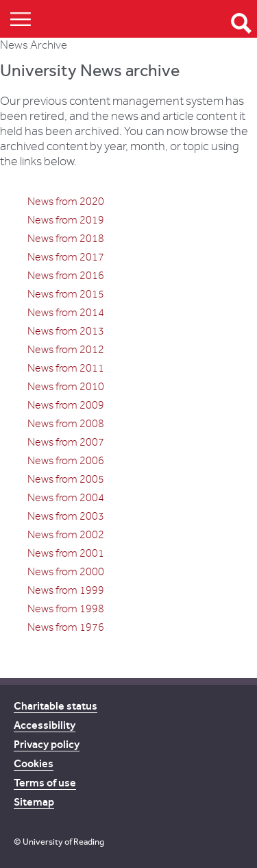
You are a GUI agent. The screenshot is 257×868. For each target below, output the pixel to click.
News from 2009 (66, 405)
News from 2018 (66, 239)
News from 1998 (66, 609)
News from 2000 (66, 572)
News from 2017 (66, 257)
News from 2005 (66, 479)
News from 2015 (66, 294)
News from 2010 (66, 387)
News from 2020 (66, 202)
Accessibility (45, 725)
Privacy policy (47, 744)
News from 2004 (66, 498)
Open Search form (241, 23)
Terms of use (45, 783)
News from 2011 (66, 368)
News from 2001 (66, 553)
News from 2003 (66, 516)
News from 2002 (66, 535)
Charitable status (56, 706)
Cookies (34, 763)
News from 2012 (66, 350)
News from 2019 (66, 220)
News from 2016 (66, 276)
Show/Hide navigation (21, 19)
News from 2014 (66, 313)
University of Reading (63, 842)
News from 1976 (66, 627)
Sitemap (34, 802)
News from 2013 (66, 331)
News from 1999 (66, 590)
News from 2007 (66, 442)
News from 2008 (66, 424)
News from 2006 (66, 461)
